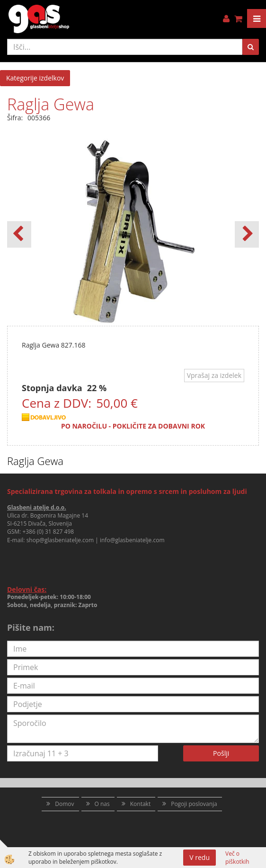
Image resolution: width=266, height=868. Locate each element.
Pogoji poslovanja (194, 804)
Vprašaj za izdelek (214, 375)
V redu (199, 857)
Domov (64, 804)
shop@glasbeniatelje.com (60, 540)
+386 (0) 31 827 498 (48, 532)
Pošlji (221, 753)
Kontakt (140, 804)
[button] (247, 234)
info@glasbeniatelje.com (132, 540)
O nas (102, 804)
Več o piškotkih (237, 858)
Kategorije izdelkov (35, 78)
